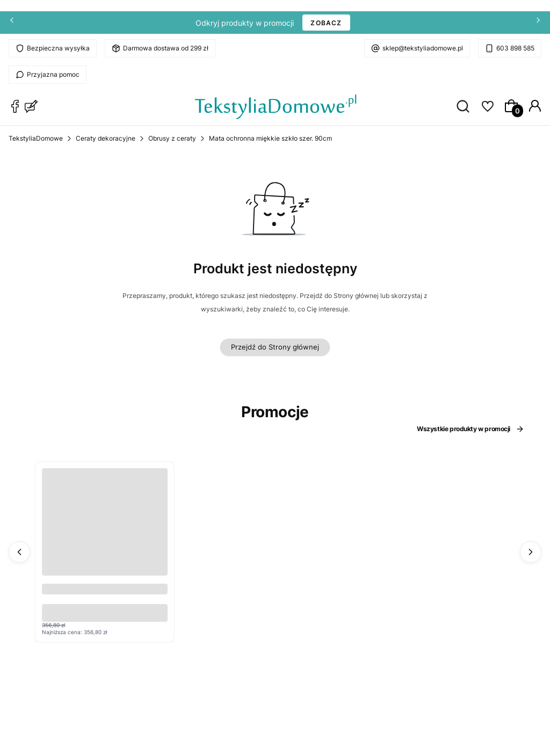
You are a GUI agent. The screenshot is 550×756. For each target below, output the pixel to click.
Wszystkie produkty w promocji (471, 429)
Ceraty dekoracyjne (106, 138)
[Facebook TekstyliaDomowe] (15, 106)
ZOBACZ (326, 23)
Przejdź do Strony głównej (275, 347)
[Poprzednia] (12, 23)
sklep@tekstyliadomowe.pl (423, 48)
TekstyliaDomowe (36, 138)
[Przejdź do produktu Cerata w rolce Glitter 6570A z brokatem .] (105, 531)
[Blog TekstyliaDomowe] (31, 106)
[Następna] (538, 23)
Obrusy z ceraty (172, 138)
